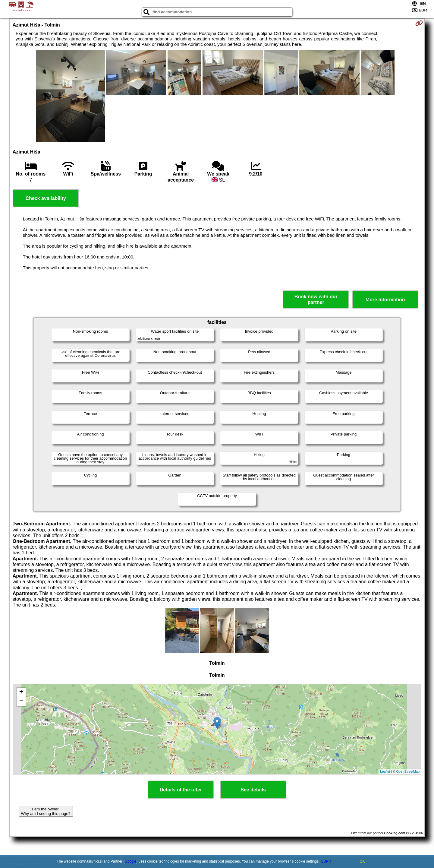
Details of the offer (181, 790)
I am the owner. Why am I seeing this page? (46, 811)
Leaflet (385, 771)
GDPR (326, 861)
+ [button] (21, 692)
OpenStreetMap (408, 771)
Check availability (46, 198)
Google (131, 861)
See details (253, 790)
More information (385, 300)
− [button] (21, 702)
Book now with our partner (316, 299)
